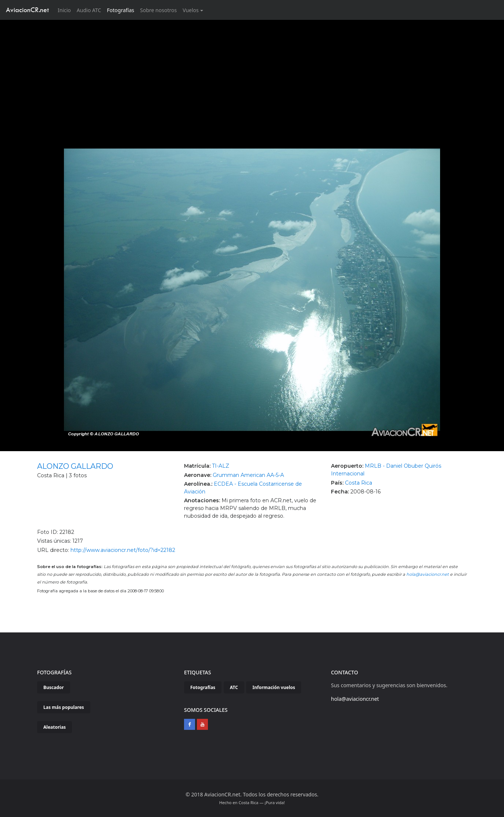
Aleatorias (55, 727)
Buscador (54, 687)
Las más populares (64, 707)
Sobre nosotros (158, 10)
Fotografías (120, 10)
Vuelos (191, 10)
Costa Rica (359, 483)
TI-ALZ (221, 466)
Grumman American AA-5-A (248, 475)
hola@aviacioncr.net (428, 574)
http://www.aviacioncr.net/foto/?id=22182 (123, 550)
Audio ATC (89, 10)
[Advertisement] (252, 75)
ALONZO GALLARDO (75, 466)
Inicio (66, 10)
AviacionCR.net (27, 10)
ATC (234, 687)
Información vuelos (274, 687)
